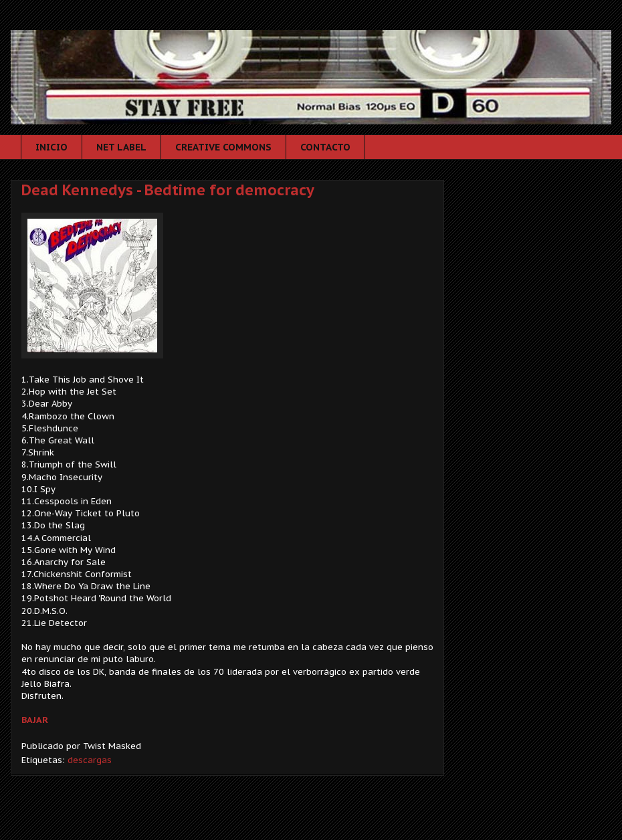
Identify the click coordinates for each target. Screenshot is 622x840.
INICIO (51, 147)
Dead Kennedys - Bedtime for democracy (168, 190)
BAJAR (35, 720)
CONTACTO (325, 147)
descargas (90, 760)
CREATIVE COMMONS (223, 147)
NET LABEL (121, 147)
